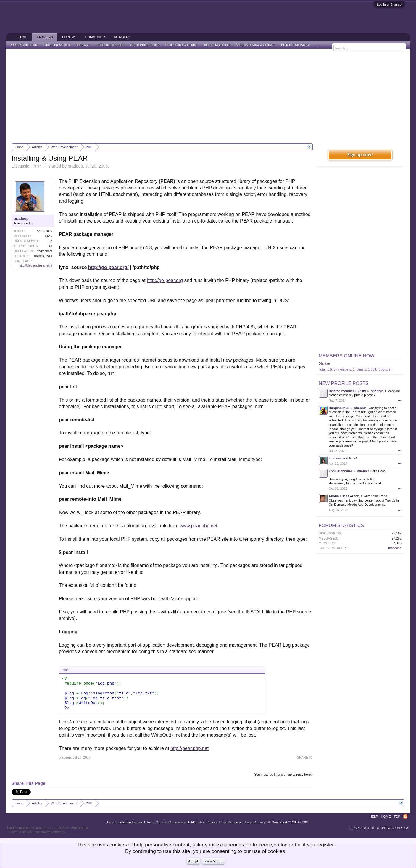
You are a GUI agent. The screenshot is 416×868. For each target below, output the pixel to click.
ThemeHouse (75, 832)
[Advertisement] (208, 96)
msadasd (395, 548)
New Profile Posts (344, 383)
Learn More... (214, 861)
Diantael (325, 363)
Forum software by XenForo (48, 828)
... (317, 45)
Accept (193, 861)
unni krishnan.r (340, 471)
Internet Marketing (216, 45)
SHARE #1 (305, 757)
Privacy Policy (395, 828)
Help (374, 817)
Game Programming (145, 45)
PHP (42, 166)
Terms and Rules (364, 828)
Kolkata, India (43, 256)
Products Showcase (295, 45)
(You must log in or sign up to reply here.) (283, 774)
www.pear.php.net (198, 526)
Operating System (57, 45)
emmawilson (338, 458)
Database (82, 45)
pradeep (75, 166)
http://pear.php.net (190, 748)
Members (122, 37)
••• (400, 400)
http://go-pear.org (165, 280)
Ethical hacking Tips (110, 45)
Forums (69, 37)
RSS (405, 817)
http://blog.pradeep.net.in (36, 266)
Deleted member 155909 (347, 391)
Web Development (24, 45)
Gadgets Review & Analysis (255, 45)
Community (95, 37)
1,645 (48, 236)
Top (397, 817)
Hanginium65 (339, 408)
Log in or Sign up (389, 4)
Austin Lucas (339, 496)
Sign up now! (360, 155)
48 (50, 246)
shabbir (377, 391)
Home (23, 37)
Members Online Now (346, 356)
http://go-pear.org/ (108, 267)
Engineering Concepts (181, 45)
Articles (45, 37)
